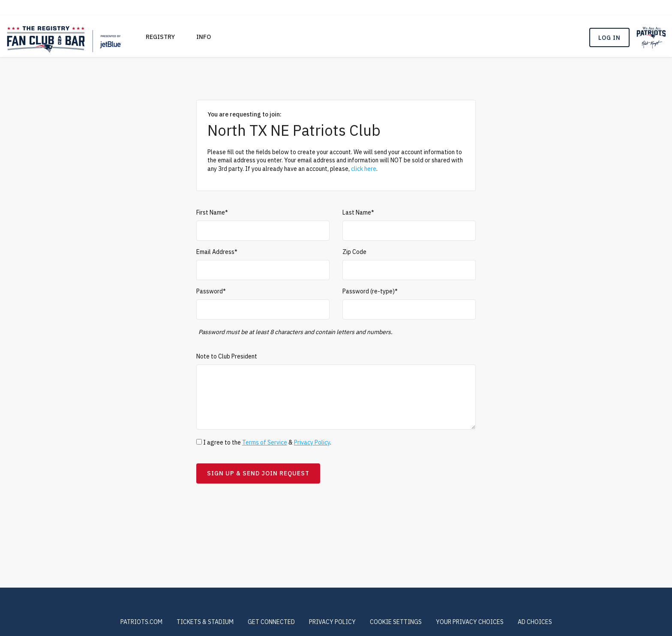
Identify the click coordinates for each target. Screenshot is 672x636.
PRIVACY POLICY (332, 622)
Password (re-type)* (370, 291)
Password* (211, 291)
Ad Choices (535, 622)
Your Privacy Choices (470, 622)
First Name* (212, 212)
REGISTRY (160, 37)
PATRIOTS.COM (141, 622)
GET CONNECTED (271, 622)
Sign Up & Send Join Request (258, 473)
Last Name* (358, 212)
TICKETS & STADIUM (205, 622)
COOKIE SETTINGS (396, 622)
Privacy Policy (312, 442)
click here (364, 169)
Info (204, 37)
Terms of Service (265, 442)
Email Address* (217, 252)
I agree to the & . (264, 442)
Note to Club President (227, 356)
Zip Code (354, 252)
